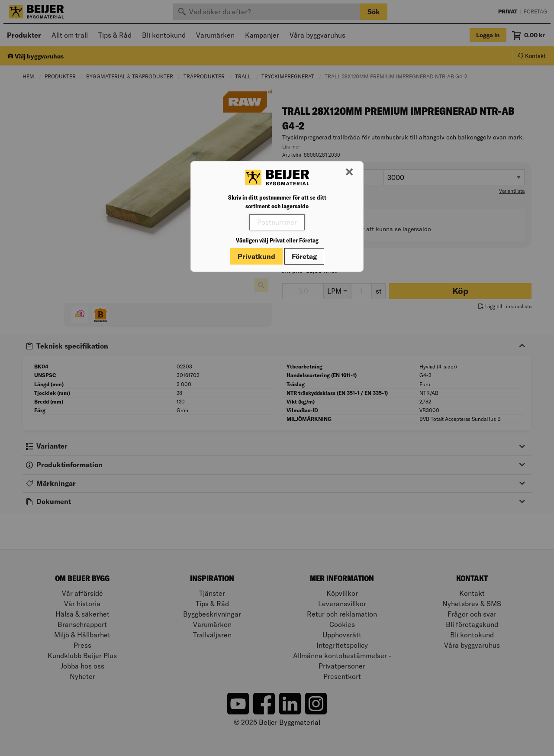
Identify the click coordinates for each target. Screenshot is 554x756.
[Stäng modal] (349, 172)
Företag (304, 256)
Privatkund (256, 256)
